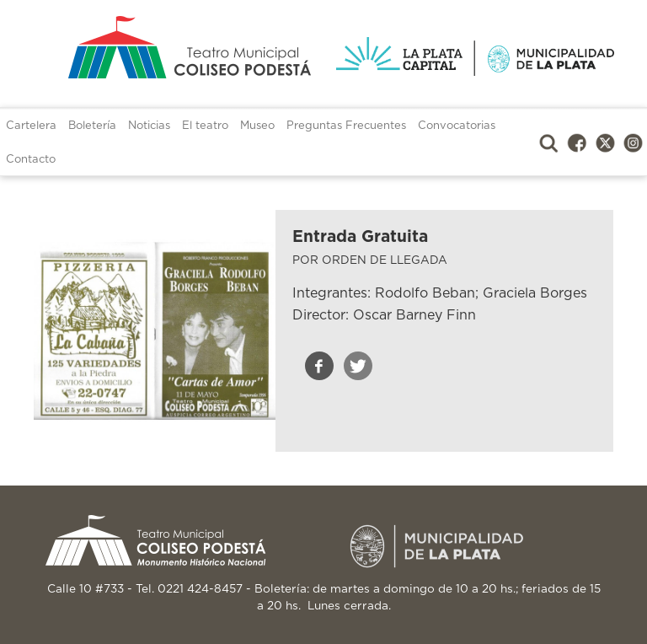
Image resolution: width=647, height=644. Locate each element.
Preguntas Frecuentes (346, 126)
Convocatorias (457, 126)
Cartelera (31, 126)
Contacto (31, 160)
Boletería (92, 126)
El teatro (205, 126)
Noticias (149, 126)
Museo (257, 126)
